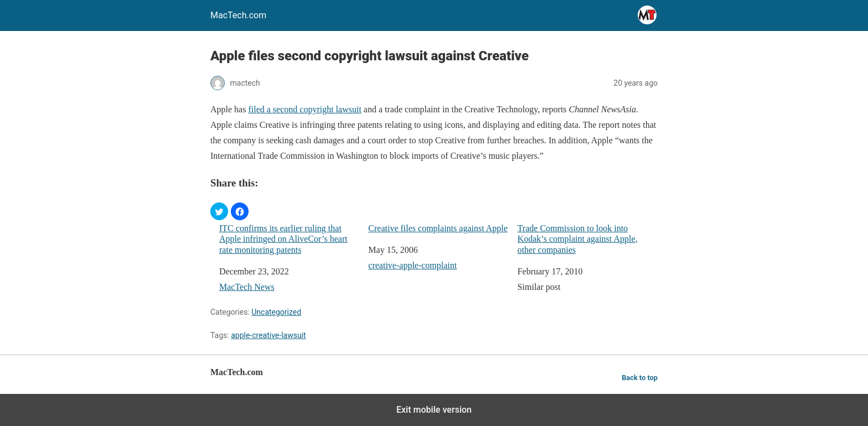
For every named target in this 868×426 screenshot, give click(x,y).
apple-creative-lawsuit (268, 335)
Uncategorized (276, 312)
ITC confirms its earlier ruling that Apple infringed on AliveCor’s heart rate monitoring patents (283, 239)
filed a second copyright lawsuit (304, 109)
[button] (219, 211)
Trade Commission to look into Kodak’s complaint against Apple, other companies (578, 239)
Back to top (640, 378)
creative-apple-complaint (412, 265)
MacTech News (247, 287)
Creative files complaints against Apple (438, 228)
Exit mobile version (434, 410)
